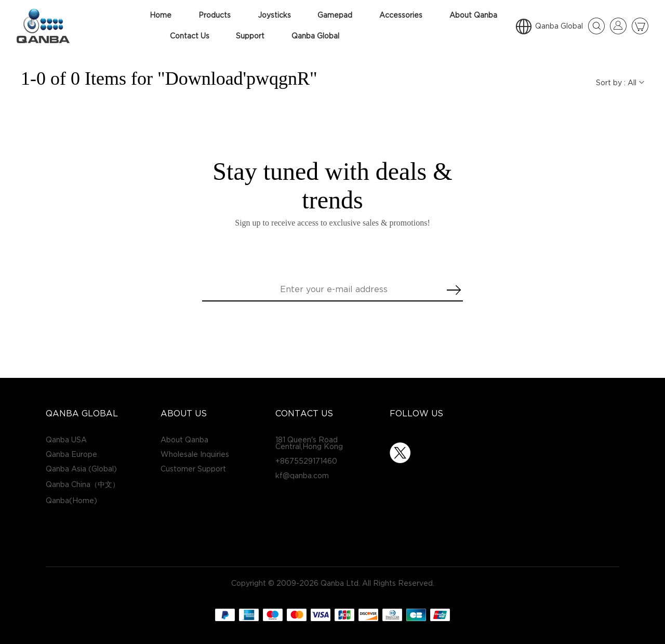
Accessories (401, 15)
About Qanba (473, 15)
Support (250, 36)
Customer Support (193, 469)
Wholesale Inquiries (195, 455)
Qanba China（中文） (83, 485)
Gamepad (335, 15)
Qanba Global (315, 36)
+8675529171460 (306, 461)
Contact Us (190, 36)
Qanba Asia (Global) (81, 469)
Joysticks (274, 15)
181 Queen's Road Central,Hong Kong (309, 443)
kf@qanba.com (302, 476)
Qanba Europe (71, 455)
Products (215, 15)
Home (161, 15)
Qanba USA (66, 440)
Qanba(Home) (71, 501)
